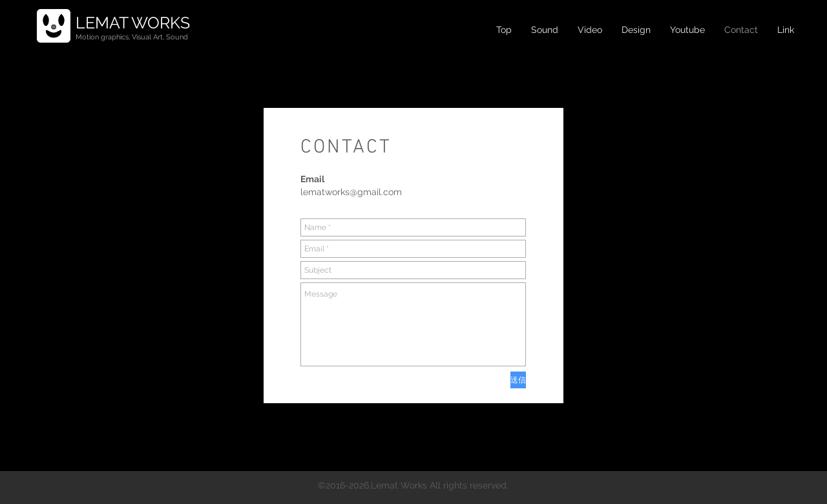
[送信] (518, 380)
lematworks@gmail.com (351, 192)
